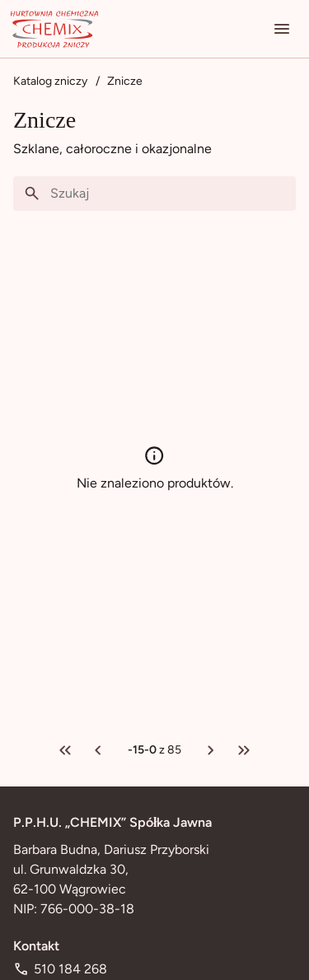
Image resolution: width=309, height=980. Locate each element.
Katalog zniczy (50, 81)
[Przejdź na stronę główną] (54, 29)
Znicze (125, 81)
